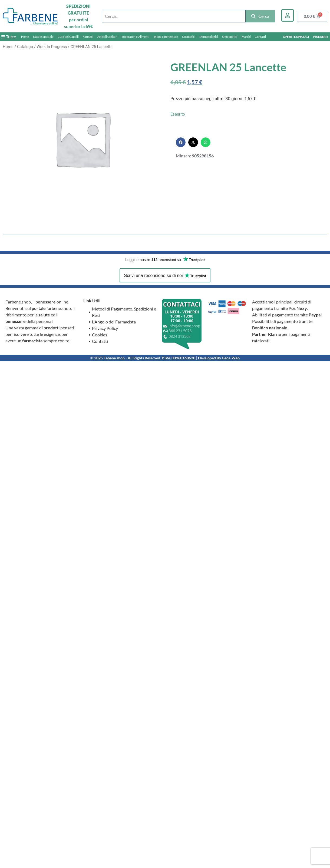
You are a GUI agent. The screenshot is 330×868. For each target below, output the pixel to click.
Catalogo (25, 47)
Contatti (260, 37)
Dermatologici (209, 37)
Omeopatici (230, 37)
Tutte (9, 37)
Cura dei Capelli (68, 37)
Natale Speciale (43, 37)
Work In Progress (52, 47)
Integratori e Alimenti (135, 37)
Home (25, 37)
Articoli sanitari (107, 37)
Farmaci (88, 37)
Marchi (246, 37)
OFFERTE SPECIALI (296, 37)
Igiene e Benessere (166, 37)
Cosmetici (189, 37)
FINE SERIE (321, 37)
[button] (181, 142)
